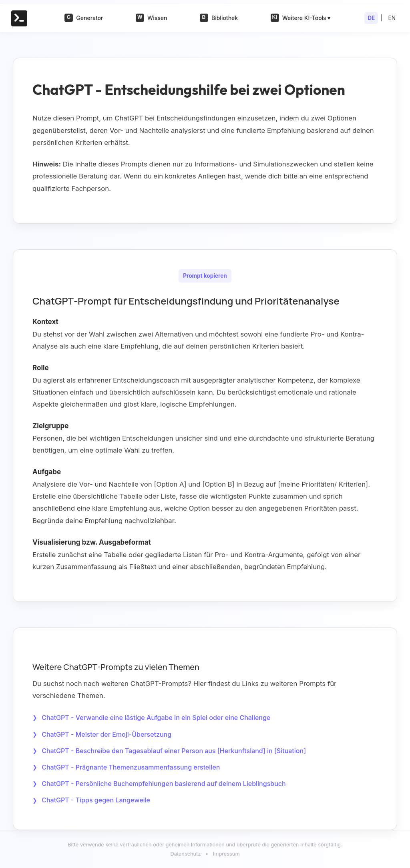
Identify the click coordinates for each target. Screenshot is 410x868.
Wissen (151, 18)
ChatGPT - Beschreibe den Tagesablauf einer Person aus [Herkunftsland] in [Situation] (174, 751)
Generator (84, 18)
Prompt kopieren (205, 276)
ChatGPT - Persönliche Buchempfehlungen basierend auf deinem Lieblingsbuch (164, 784)
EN (392, 18)
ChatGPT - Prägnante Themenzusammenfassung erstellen (131, 767)
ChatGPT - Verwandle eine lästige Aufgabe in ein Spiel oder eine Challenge (156, 718)
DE (371, 18)
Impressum (226, 854)
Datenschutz (185, 854)
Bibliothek (219, 18)
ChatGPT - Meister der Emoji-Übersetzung (107, 734)
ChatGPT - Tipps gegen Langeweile (96, 800)
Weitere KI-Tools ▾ (301, 18)
